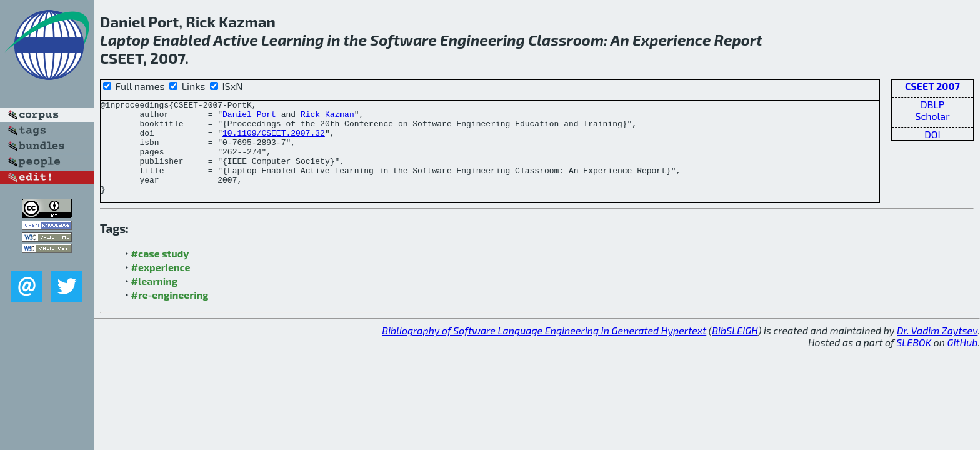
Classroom (566, 40)
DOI (932, 134)
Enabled (182, 40)
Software (403, 40)
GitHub (963, 361)
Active (236, 40)
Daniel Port (249, 117)
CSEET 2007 (932, 86)
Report (738, 40)
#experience (161, 286)
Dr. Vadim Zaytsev (937, 349)
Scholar (932, 116)
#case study (160, 272)
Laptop (125, 40)
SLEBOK (914, 361)
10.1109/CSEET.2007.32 (274, 140)
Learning (292, 40)
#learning (155, 300)
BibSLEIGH (735, 349)
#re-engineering (170, 313)
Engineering (482, 40)
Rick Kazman (327, 117)
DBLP (932, 104)
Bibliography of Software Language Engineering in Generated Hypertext (544, 349)
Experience (672, 40)
